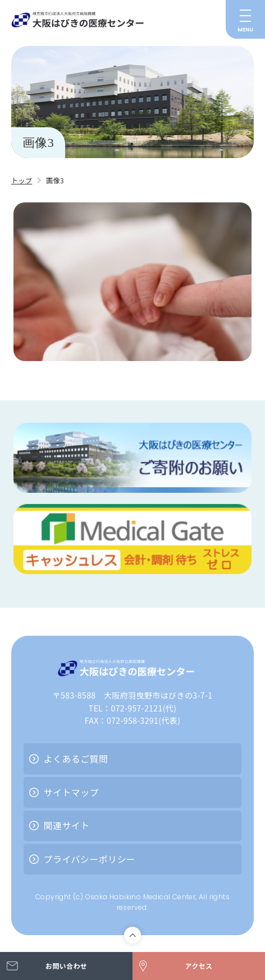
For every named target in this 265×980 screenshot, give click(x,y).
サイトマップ (71, 792)
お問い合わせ (66, 966)
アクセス (198, 966)
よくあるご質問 (76, 759)
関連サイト (67, 825)
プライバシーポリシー (90, 859)
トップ (22, 180)
